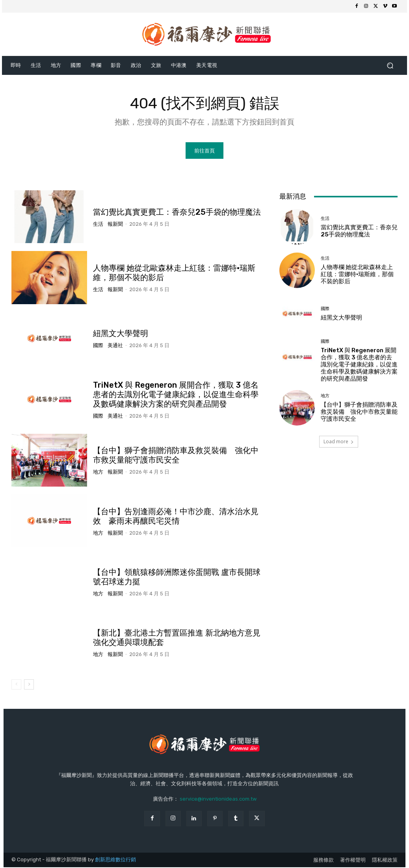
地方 (98, 473)
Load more (339, 443)
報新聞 (115, 225)
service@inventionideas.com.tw (218, 800)
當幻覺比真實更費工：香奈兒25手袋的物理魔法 (177, 213)
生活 (98, 225)
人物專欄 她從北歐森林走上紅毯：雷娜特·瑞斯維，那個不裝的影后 (357, 275)
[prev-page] (16, 686)
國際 (98, 347)
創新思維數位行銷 (115, 860)
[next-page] (29, 686)
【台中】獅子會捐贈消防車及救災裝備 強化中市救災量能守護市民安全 (176, 456)
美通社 (115, 347)
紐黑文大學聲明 (121, 335)
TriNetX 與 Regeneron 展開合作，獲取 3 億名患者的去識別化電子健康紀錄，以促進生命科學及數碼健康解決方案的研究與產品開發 (176, 395)
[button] (390, 65)
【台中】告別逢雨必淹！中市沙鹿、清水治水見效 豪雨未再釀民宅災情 (176, 517)
